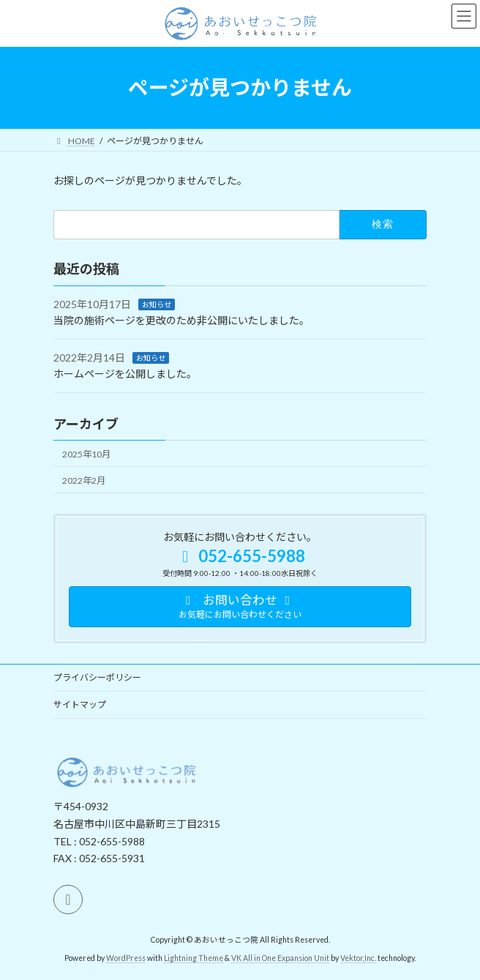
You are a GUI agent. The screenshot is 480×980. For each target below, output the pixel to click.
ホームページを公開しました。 (125, 374)
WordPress (126, 958)
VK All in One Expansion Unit (280, 958)
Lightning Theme (194, 958)
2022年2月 (84, 480)
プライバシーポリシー (97, 677)
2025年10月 (86, 453)
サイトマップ (80, 704)
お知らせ (157, 304)
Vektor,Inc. (358, 958)
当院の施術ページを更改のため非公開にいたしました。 (181, 320)
